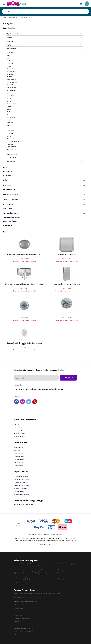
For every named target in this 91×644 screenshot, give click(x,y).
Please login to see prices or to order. (24, 262)
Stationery (8, 208)
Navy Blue (10, 120)
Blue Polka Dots (11, 71)
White (9, 55)
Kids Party (9, 38)
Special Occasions (12, 158)
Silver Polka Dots (12, 80)
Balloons (7, 180)
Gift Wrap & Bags (11, 194)
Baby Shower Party (12, 34)
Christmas (7, 175)
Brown (9, 128)
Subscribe (68, 378)
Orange (9, 101)
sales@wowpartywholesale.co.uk (46, 390)
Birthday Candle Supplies (21, 494)
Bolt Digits (8, 171)
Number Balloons (19, 459)
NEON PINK (11, 144)
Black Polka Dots (12, 93)
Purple (9, 66)
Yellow (9, 98)
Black (9, 58)
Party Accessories (12, 154)
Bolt (5, 167)
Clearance (8, 225)
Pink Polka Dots (11, 88)
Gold (8, 112)
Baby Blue (10, 133)
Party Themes (10, 161)
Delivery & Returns (19, 436)
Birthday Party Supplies (21, 488)
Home (4, 18)
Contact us (17, 427)
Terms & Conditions (19, 433)
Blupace (49, 544)
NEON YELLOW (12, 149)
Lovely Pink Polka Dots (13, 141)
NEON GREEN (11, 147)
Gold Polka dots (11, 77)
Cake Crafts (8, 204)
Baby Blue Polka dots (13, 139)
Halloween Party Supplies (21, 485)
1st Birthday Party (11, 41)
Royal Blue (10, 123)
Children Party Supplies (21, 476)
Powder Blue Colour (13, 69)
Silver (9, 109)
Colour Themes (24, 18)
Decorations (8, 185)
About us (16, 424)
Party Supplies (13, 18)
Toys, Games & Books (12, 199)
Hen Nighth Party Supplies (22, 479)
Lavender (10, 106)
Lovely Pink (10, 63)
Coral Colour (11, 74)
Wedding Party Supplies (21, 482)
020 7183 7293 (22, 390)
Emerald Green (11, 117)
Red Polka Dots (11, 90)
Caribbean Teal (11, 104)
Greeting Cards (10, 189)
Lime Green (10, 131)
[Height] (43, 11)
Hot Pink (9, 61)
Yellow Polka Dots (12, 82)
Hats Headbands (10, 221)
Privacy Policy (18, 430)
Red (8, 114)
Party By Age (10, 45)
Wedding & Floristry (12, 217)
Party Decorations (19, 456)
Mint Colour (10, 96)
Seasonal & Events (11, 213)
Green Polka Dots (12, 85)
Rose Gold (10, 53)
